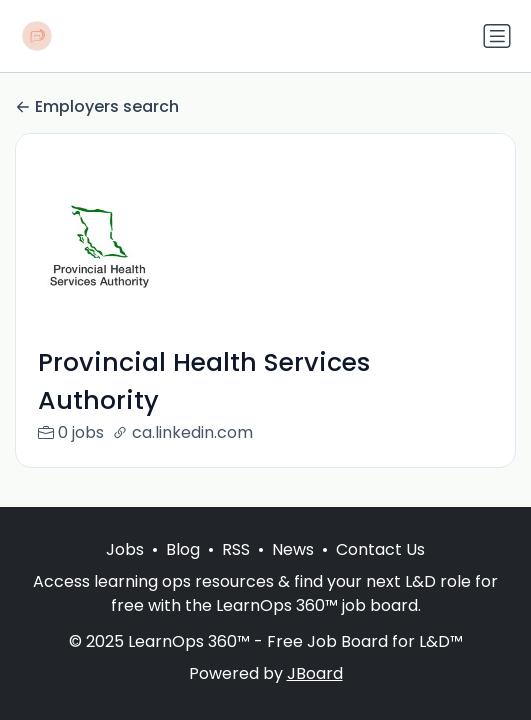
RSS (236, 549)
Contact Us (380, 549)
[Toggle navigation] (497, 36)
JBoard (315, 673)
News (293, 549)
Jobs (125, 549)
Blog (183, 549)
